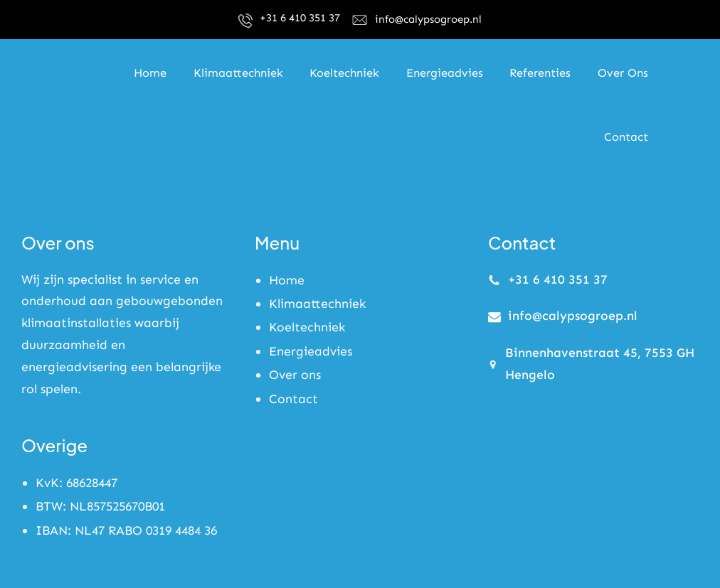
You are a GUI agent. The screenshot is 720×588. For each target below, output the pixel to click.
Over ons (295, 375)
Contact (293, 399)
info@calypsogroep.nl (428, 19)
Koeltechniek (307, 328)
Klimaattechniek (317, 304)
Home (287, 280)
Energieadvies (311, 351)
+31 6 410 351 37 (300, 18)
